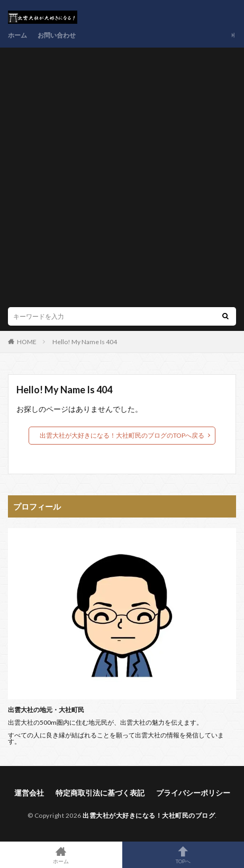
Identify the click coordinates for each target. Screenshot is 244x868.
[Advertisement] (122, 180)
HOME (27, 342)
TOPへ (183, 855)
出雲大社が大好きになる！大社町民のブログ (149, 815)
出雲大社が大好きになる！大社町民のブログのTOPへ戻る (122, 435)
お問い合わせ (57, 35)
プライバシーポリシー (193, 793)
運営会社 (29, 793)
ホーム (17, 35)
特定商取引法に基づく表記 (100, 793)
